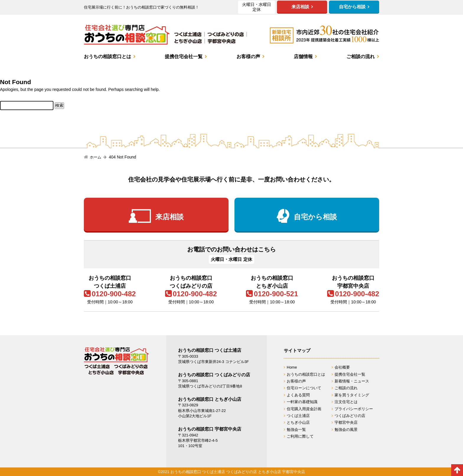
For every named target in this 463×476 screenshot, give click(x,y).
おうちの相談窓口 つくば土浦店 (210, 350)
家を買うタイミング (352, 395)
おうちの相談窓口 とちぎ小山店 (210, 399)
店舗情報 (303, 57)
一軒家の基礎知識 (302, 402)
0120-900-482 (114, 294)
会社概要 (342, 367)
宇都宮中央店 (346, 422)
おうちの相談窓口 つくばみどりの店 (214, 375)
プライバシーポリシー (354, 409)
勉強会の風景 (346, 430)
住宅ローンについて (304, 388)
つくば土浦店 (298, 416)
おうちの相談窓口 (165, 35)
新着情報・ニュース (352, 381)
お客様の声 (248, 57)
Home (292, 367)
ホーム (96, 157)
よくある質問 (298, 395)
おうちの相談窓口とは (107, 57)
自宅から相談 (315, 217)
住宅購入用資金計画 (304, 409)
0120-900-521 (276, 294)
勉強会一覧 (296, 430)
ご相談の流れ (361, 57)
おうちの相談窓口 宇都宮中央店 (210, 429)
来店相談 (169, 217)
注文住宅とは (346, 402)
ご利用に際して (300, 436)
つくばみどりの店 (350, 416)
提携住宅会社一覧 (184, 57)
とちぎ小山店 (298, 422)
